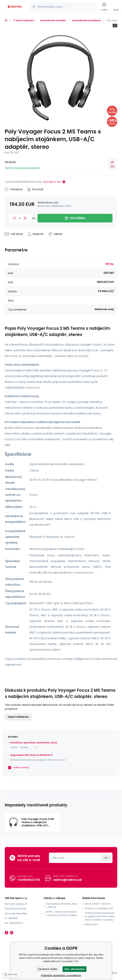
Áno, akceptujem (75, 969)
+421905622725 (29, 880)
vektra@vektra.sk (67, 880)
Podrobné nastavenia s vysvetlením (61, 975)
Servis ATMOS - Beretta (98, 904)
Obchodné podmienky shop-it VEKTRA (62, 905)
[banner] (15, 7)
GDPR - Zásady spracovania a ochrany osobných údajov (61, 913)
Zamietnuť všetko (47, 969)
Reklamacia (91, 924)
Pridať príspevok (18, 717)
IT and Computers (24, 20)
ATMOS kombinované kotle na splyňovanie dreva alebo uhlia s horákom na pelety (100, 916)
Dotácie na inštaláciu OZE (99, 908)
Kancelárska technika (53, 20)
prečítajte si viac (52, 182)
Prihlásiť (106, 858)
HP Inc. (113, 164)
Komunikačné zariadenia (86, 20)
